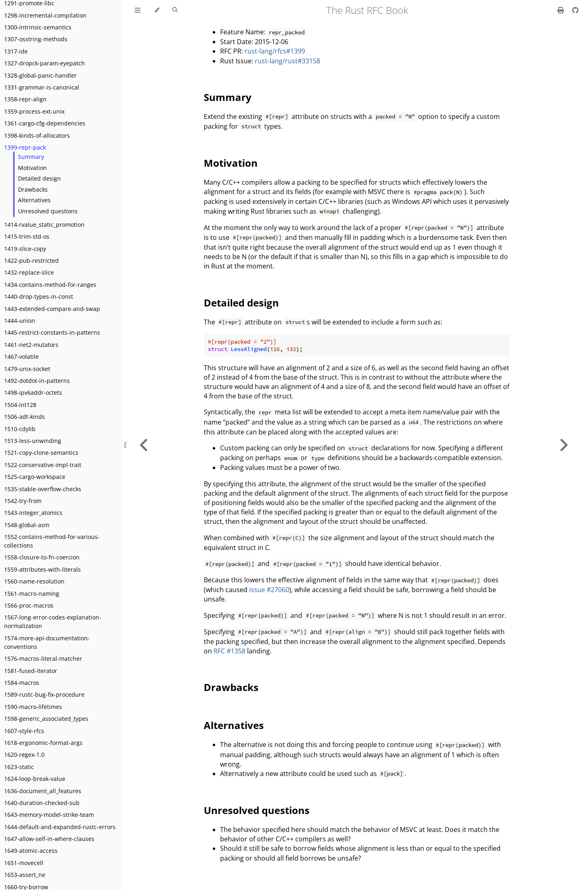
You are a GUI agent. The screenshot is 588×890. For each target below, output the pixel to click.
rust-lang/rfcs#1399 (275, 51)
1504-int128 (20, 405)
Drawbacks (33, 189)
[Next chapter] (563, 445)
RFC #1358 (229, 651)
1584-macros (22, 683)
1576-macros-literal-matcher (43, 659)
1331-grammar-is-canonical (42, 87)
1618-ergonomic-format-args (43, 743)
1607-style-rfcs (24, 731)
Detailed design (39, 178)
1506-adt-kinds (24, 417)
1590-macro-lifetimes (33, 707)
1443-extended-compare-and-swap (52, 309)
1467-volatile (21, 357)
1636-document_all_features (43, 791)
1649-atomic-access (31, 851)
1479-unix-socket (27, 369)
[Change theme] (157, 10)
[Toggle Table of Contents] (138, 10)
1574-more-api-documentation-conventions (47, 642)
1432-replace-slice (29, 272)
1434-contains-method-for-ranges (50, 285)
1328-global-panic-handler (40, 75)
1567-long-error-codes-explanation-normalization (53, 622)
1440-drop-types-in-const (39, 296)
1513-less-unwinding (33, 441)
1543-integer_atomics (33, 513)
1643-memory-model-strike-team (49, 815)
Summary (31, 157)
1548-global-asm (27, 525)
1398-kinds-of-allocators (37, 135)
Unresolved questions (48, 211)
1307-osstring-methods (36, 39)
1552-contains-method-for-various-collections (52, 541)
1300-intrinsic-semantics (38, 27)
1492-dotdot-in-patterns (37, 381)
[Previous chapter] (144, 445)
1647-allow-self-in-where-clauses (49, 839)
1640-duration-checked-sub (42, 803)
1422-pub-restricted (31, 261)
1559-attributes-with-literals (42, 569)
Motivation (32, 168)
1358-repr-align (25, 99)
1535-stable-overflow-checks (43, 489)
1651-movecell (24, 863)
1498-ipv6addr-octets (33, 392)
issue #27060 (269, 590)
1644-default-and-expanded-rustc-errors (60, 827)
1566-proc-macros (29, 605)
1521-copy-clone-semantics (41, 453)
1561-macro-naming (32, 594)
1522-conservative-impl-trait (43, 465)
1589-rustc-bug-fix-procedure (44, 694)
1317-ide (16, 51)
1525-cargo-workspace (35, 477)
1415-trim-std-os (27, 236)
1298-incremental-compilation (45, 15)
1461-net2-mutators (31, 345)
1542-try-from (23, 501)
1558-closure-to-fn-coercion (42, 557)
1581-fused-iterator (31, 671)
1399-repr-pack (25, 147)
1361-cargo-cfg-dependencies (45, 123)
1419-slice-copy (25, 249)
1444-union (20, 321)
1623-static (19, 767)
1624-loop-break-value (35, 779)
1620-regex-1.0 (24, 755)
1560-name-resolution (34, 581)
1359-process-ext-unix (34, 111)
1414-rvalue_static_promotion (44, 225)
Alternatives (34, 200)
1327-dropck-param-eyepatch (45, 63)
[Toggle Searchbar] (175, 10)
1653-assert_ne (25, 875)
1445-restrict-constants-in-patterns (52, 332)
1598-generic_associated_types (46, 719)
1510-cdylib (20, 429)
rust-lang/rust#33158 (287, 61)
